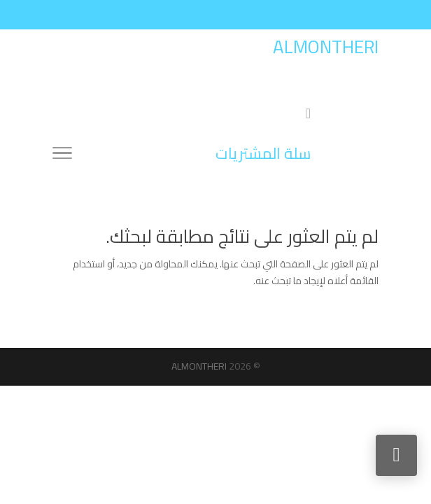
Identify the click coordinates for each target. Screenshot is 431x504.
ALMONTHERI (199, 366)
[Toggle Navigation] (62, 155)
